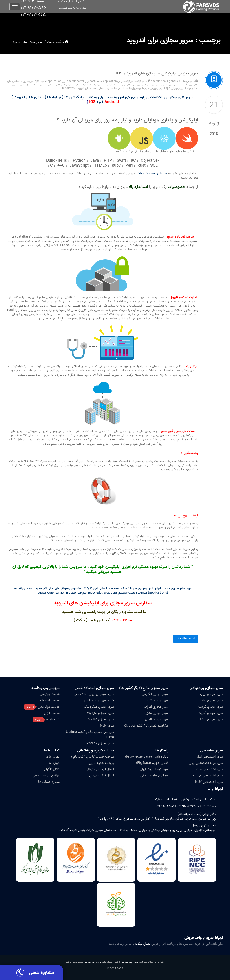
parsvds (70, 88)
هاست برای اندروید (87, 88)
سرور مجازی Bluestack (98, 743)
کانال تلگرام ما (50, 769)
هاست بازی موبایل (107, 88)
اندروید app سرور (38, 81)
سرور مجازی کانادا (157, 700)
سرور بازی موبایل (151, 85)
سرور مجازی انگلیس (155, 694)
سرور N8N (107, 726)
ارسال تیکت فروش (102, 776)
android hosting (161, 81)
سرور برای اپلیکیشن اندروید (91, 85)
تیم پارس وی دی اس (131, 962)
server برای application (66, 81)
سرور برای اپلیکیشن (117, 85)
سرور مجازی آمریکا (211, 713)
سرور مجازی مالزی (156, 713)
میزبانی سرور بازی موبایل (145, 88)
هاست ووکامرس (49, 707)
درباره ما (54, 763)
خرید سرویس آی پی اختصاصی (94, 694)
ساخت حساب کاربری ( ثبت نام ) (93, 757)
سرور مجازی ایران (211, 694)
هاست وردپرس (50, 694)
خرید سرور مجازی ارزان (99, 700)
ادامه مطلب (186, 639)
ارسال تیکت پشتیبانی (100, 769)
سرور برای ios (135, 85)
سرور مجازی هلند (211, 700)
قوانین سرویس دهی (46, 776)
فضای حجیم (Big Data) (152, 763)
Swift (121, 161)
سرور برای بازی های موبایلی (62, 85)
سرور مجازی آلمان (157, 719)
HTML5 (100, 166)
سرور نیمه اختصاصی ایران (206, 763)
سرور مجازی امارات (156, 707)
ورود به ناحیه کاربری (101, 763)
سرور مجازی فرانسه (210, 707)
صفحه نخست (55, 42)
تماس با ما (52, 750)
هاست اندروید (124, 88)
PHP (108, 161)
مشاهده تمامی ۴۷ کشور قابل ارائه (146, 726)
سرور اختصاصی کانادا (209, 782)
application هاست (106, 81)
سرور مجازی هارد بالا (100, 713)
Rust (142, 166)
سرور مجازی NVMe (101, 719)
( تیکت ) (81, 620)
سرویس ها (189, 81)
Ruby (116, 166)
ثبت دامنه (53, 720)
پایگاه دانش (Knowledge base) (147, 757)
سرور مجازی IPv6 (211, 719)
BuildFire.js (57, 161)
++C (61, 166)
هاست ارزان (52, 713)
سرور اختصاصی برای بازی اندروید (177, 85)
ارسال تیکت (143, 944)
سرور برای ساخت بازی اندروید (32, 85)
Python (79, 161)
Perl (129, 166)
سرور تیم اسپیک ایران (154, 769)
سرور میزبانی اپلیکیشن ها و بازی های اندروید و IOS (157, 73)
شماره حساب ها (49, 782)
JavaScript (79, 166)
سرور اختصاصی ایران (209, 757)
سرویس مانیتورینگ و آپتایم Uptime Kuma (90, 734)
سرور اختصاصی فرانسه (208, 776)
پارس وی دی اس (93, 962)
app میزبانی (124, 81)
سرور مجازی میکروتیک (99, 707)
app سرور (136, 81)
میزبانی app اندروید (168, 88)
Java (95, 161)
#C (133, 161)
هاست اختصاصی (48, 700)
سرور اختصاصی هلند (209, 769)
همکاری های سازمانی (154, 776)
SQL (154, 166)
